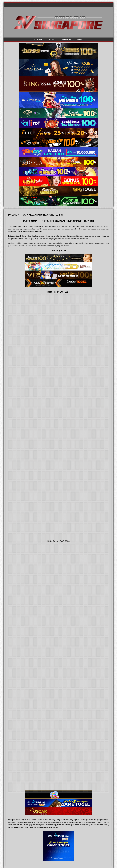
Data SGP (38, 39)
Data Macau (66, 39)
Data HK (79, 39)
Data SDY (52, 39)
